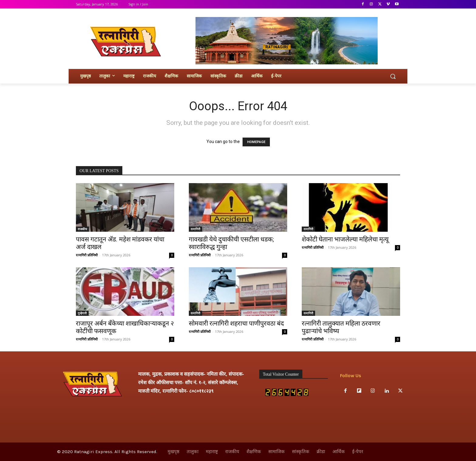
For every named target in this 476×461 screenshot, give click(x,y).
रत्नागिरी (195, 229)
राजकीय (82, 229)
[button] (393, 76)
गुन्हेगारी (82, 313)
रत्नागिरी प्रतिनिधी (87, 255)
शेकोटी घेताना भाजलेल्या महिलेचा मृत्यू (345, 239)
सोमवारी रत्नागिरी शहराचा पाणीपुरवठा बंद (236, 323)
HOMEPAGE (256, 142)
